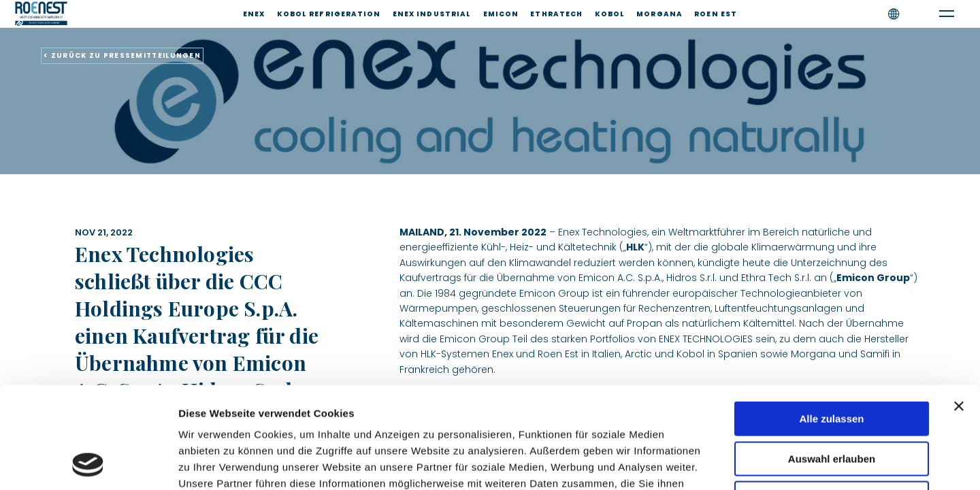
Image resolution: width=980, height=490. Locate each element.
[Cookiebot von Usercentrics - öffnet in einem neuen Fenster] (88, 463)
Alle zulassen (831, 324)
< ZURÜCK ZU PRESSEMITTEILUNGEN (122, 55)
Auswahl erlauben (832, 364)
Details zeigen (724, 463)
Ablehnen (832, 403)
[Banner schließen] (959, 311)
